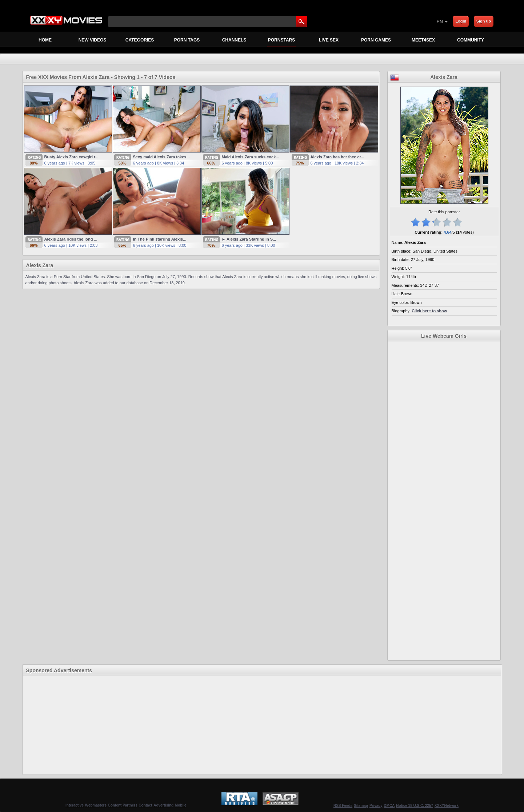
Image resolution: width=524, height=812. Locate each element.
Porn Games (376, 40)
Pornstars (282, 42)
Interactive (75, 805)
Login (461, 21)
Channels (234, 40)
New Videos (93, 40)
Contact (145, 805)
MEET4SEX (423, 40)
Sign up (484, 21)
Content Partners (123, 805)
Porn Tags (187, 40)
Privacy (376, 806)
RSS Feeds (343, 806)
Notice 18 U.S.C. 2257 (415, 806)
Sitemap (361, 806)
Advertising (163, 805)
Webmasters (96, 805)
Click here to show (429, 311)
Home (45, 40)
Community (471, 40)
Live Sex (329, 40)
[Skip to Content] (351, 21)
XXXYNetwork (447, 806)
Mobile (181, 805)
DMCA (389, 806)
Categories (140, 40)
